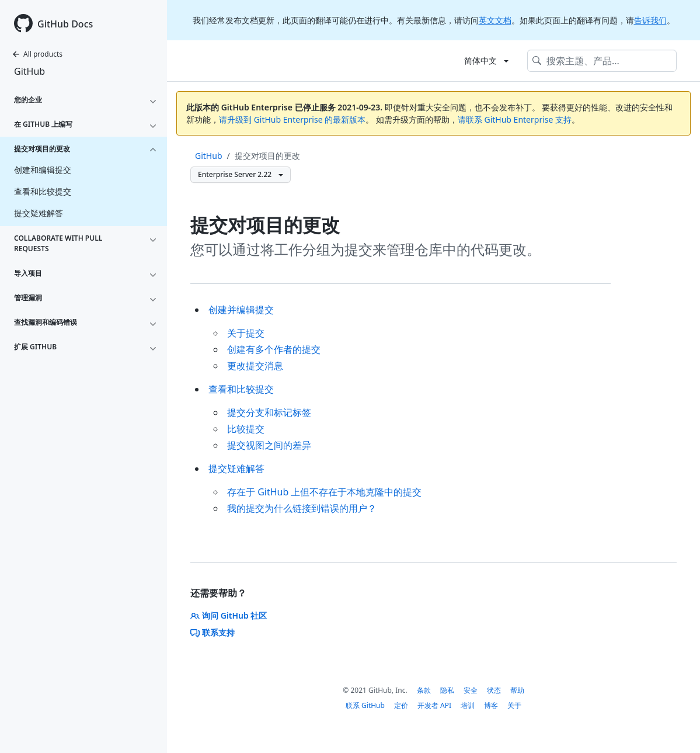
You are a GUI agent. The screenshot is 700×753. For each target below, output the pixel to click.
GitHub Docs (65, 24)
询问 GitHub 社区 (229, 615)
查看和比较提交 (241, 389)
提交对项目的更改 (267, 156)
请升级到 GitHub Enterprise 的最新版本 (292, 119)
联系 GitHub (365, 705)
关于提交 (246, 333)
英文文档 (495, 20)
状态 (494, 690)
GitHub (29, 71)
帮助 (517, 690)
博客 (491, 705)
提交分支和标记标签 (269, 412)
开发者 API (434, 705)
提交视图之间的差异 (269, 445)
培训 (468, 705)
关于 (514, 705)
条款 (424, 690)
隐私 (447, 690)
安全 (471, 690)
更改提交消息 (255, 366)
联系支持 (213, 632)
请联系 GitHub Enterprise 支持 (515, 119)
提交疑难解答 (236, 469)
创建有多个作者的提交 (274, 349)
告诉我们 (650, 20)
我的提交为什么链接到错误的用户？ (302, 508)
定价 (401, 705)
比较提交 (246, 429)
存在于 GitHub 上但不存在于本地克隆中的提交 (324, 492)
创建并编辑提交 (241, 310)
